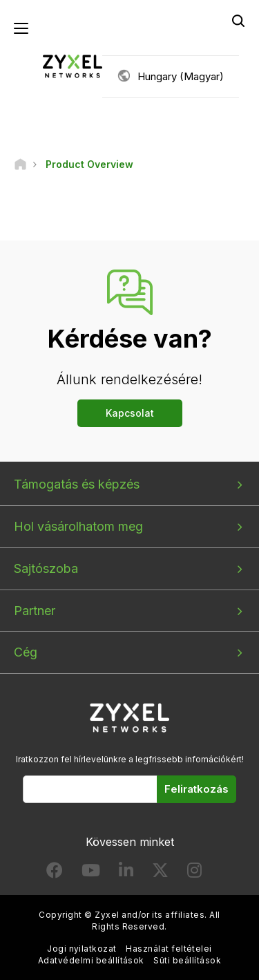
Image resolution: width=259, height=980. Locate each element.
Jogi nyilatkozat (82, 949)
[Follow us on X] (160, 873)
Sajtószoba (46, 568)
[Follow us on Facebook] (55, 873)
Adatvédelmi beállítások (91, 960)
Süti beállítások (187, 960)
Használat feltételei (169, 949)
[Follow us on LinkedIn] (126, 873)
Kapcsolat (130, 413)
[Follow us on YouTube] (91, 873)
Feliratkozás (196, 789)
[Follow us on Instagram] (194, 873)
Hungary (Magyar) (181, 76)
